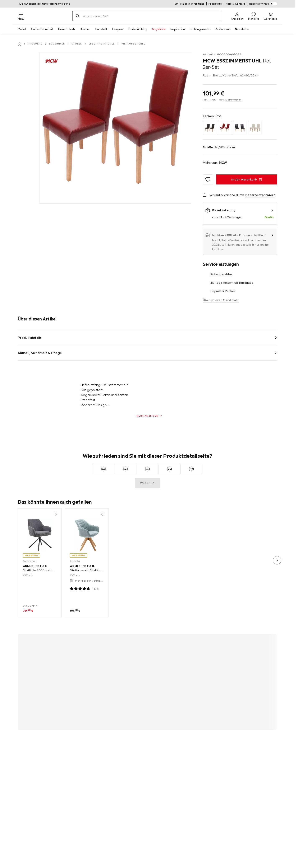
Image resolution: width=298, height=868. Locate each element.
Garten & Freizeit (42, 29)
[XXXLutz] (48, 16)
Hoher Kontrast (263, 4)
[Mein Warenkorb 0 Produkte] (271, 16)
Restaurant (223, 29)
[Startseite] (19, 44)
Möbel (22, 29)
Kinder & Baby (137, 29)
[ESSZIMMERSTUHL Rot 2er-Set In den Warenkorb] (247, 179)
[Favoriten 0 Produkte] (254, 16)
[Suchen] (78, 16)
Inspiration (178, 29)
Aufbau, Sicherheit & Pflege (40, 353)
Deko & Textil (67, 29)
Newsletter (242, 29)
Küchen (85, 29)
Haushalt (101, 29)
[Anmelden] (237, 16)
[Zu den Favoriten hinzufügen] (208, 179)
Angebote (159, 29)
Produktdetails (30, 338)
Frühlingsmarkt (200, 29)
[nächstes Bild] (277, 560)
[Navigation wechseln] (21, 16)
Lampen (118, 29)
